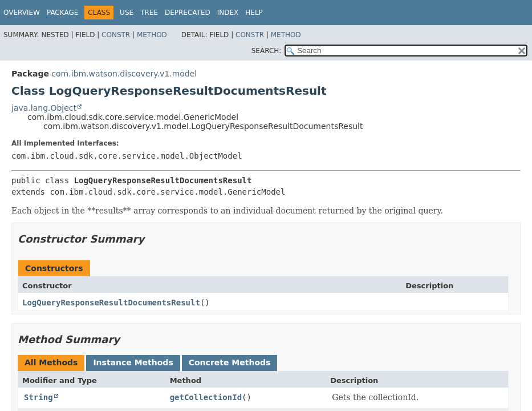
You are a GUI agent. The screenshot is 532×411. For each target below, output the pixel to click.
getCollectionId (206, 397)
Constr (116, 35)
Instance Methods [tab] (133, 362)
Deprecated (188, 13)
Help (254, 13)
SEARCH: (267, 51)
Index (228, 13)
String (38, 397)
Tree (149, 13)
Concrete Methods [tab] (230, 362)
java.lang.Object (44, 108)
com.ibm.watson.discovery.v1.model (124, 74)
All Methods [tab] (51, 362)
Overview (22, 13)
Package (62, 13)
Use (127, 13)
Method (152, 35)
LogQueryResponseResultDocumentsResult (111, 303)
